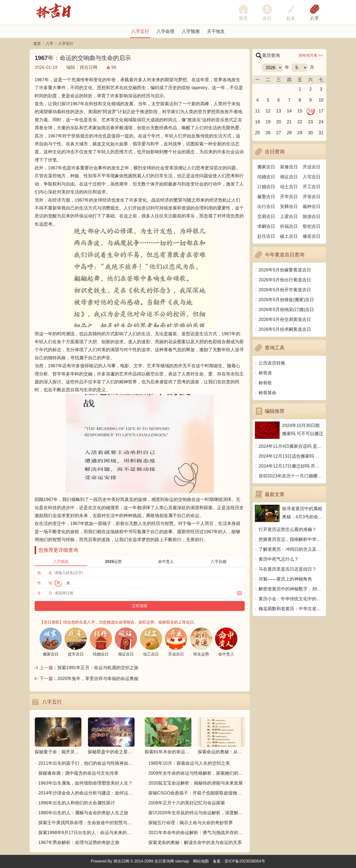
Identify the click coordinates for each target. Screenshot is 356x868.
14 (289, 111)
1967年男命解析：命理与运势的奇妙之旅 (79, 842)
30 (311, 133)
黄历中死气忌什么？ (279, 559)
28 (289, 133)
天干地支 (216, 31)
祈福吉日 (289, 226)
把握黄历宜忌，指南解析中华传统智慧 (291, 539)
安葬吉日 (289, 207)
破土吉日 (289, 236)
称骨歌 (265, 383)
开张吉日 (311, 197)
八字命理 (165, 31)
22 (300, 122)
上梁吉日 (289, 216)
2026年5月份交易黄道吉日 (285, 319)
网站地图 (201, 861)
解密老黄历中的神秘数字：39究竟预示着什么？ (291, 589)
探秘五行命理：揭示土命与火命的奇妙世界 (191, 823)
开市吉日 (289, 197)
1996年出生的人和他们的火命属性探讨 (77, 803)
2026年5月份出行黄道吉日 (285, 280)
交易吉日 (266, 216)
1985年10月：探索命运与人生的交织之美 (189, 763)
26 (268, 133)
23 (311, 122)
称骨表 (265, 373)
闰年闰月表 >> (311, 55)
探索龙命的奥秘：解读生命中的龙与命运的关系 (195, 842)
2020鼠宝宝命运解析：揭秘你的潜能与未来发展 (196, 783)
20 (279, 122)
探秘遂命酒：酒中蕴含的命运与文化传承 (78, 773)
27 (279, 133)
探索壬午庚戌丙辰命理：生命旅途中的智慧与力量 (87, 823)
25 (257, 133)
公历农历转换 (272, 363)
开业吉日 (311, 167)
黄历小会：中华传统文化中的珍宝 (291, 599)
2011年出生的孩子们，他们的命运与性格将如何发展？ (87, 763)
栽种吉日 (311, 207)
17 (321, 111)
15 (300, 111)
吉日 (267, 18)
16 (311, 111)
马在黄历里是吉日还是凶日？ (288, 569)
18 (257, 122)
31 (321, 133)
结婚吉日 (266, 177)
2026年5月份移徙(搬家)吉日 (286, 300)
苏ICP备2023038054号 (245, 861)
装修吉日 (289, 167)
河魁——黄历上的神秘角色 (285, 579)
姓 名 (45, 573)
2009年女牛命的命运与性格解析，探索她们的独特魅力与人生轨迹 (197, 773)
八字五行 (140, 31)
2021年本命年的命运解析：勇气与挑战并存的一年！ (197, 833)
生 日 (45, 593)
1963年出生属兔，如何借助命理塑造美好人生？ (86, 783)
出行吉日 (266, 207)
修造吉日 (311, 236)
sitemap (182, 861)
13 (279, 111)
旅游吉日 (311, 216)
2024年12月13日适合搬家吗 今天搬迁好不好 (291, 456)
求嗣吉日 (266, 226)
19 (268, 122)
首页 (37, 43)
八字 (314, 18)
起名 (291, 18)
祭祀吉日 (311, 226)
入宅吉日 (311, 177)
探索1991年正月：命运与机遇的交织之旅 (98, 668)
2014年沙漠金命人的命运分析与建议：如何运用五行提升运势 (87, 793)
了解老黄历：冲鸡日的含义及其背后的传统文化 (291, 549)
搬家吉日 (266, 167)
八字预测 (191, 31)
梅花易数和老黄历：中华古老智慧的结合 (291, 609)
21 (289, 122)
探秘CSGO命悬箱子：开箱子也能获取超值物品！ (197, 793)
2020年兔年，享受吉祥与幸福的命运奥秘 (98, 679)
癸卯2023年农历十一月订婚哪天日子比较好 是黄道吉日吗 (291, 476)
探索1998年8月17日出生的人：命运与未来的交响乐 (87, 833)
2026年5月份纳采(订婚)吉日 (286, 310)
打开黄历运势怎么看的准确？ (288, 529)
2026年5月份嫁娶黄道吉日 (285, 270)
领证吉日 (289, 177)
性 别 (45, 583)
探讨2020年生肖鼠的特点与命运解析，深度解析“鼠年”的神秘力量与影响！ (197, 813)
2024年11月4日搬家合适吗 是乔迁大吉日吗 (291, 446)
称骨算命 (267, 393)
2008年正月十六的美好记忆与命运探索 (187, 803)
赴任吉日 (266, 236)
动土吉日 (289, 187)
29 (300, 133)
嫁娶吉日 (266, 197)
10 (321, 100)
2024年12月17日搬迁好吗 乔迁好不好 (291, 466)
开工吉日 (311, 187)
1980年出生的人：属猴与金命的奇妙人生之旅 (83, 813)
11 (257, 111)
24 (321, 122)
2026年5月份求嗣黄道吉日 (285, 329)
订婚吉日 (266, 187)
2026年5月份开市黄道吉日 (285, 290)
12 (268, 111)
